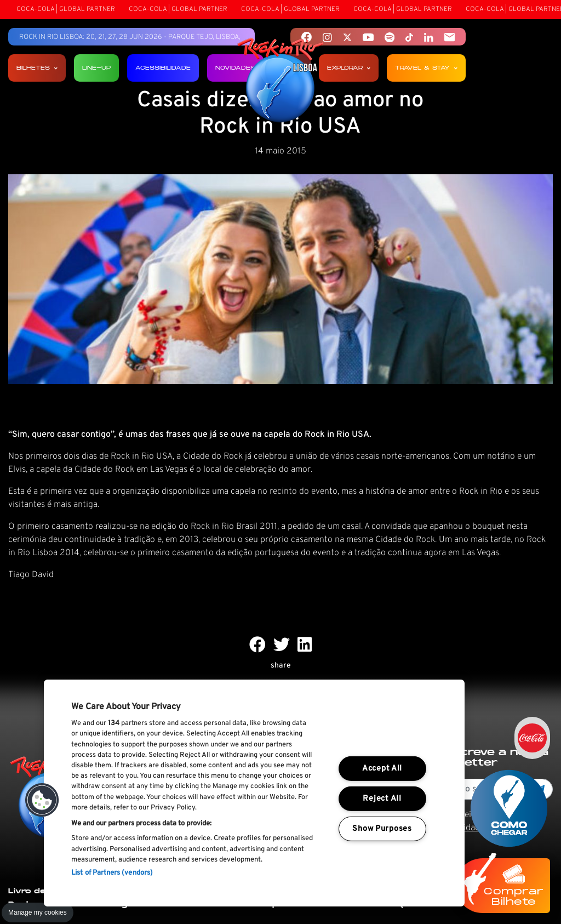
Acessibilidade (163, 68)
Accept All (382, 769)
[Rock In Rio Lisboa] (281, 81)
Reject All (382, 799)
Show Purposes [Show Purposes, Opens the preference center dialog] (382, 828)
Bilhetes (37, 68)
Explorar (349, 68)
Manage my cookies (38, 912)
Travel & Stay (426, 68)
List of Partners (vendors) (112, 873)
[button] (42, 800)
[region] (254, 793)
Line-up (96, 68)
